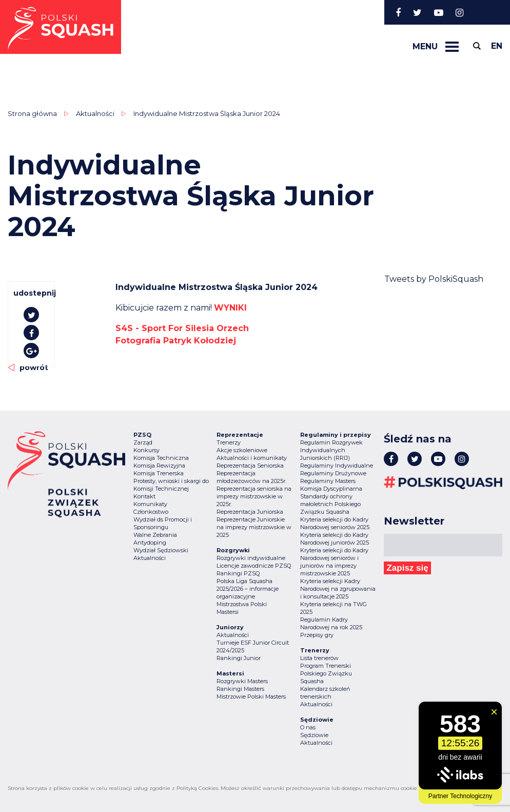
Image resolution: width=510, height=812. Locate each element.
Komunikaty (150, 504)
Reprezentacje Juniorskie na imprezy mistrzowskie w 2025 (254, 527)
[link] (182, 328)
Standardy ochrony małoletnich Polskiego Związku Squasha (330, 504)
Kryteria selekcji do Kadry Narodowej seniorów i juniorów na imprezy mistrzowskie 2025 (334, 562)
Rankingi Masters (240, 689)
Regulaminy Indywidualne (337, 466)
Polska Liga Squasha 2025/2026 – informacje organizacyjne (248, 589)
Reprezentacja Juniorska (250, 512)
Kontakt (144, 496)
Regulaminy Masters (328, 481)
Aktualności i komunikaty (252, 458)
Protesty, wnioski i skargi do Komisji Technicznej (171, 485)
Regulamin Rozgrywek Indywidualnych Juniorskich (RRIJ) (331, 450)
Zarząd (143, 442)
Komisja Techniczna (161, 458)
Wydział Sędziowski (161, 550)
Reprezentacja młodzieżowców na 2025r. (251, 477)
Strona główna (32, 113)
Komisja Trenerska (159, 473)
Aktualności (95, 113)
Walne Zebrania (155, 535)
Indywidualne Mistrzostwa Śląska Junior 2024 (207, 113)
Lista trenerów (319, 658)
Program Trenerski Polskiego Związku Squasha (326, 673)
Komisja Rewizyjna (159, 466)
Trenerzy (229, 442)
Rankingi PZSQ (238, 573)
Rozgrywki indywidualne (251, 558)
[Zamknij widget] (494, 712)
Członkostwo (151, 512)
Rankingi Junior (239, 658)
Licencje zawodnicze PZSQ (254, 566)
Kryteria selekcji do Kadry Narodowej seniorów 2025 (335, 523)
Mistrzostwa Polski (242, 604)
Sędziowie (314, 735)
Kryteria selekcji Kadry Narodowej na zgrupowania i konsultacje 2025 (338, 589)
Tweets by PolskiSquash (434, 279)
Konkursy (146, 450)
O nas (308, 727)
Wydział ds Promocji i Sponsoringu (163, 523)
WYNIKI (230, 308)
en (497, 46)
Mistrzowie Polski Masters (251, 697)
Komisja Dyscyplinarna (331, 489)
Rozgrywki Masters (242, 681)
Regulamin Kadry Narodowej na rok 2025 (331, 623)
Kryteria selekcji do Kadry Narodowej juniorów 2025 (335, 539)
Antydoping (150, 543)
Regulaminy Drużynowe (333, 473)
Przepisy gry (317, 635)
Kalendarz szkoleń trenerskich (325, 693)
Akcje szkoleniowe (242, 450)
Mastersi (228, 612)
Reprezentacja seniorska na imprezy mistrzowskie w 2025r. (254, 496)
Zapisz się (407, 568)
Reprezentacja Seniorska (250, 466)
